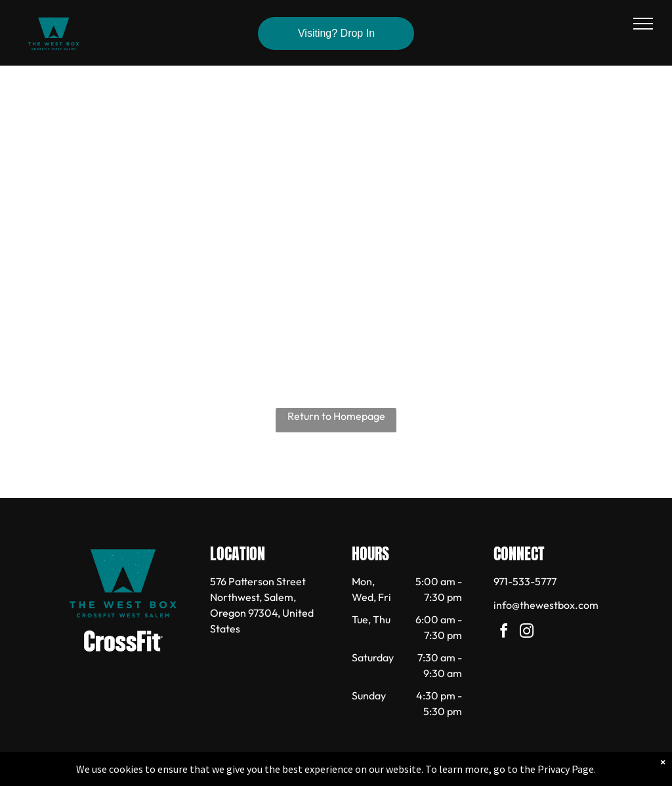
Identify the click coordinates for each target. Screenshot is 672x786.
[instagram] (527, 633)
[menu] (643, 24)
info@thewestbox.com (546, 605)
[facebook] (504, 633)
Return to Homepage (336, 416)
